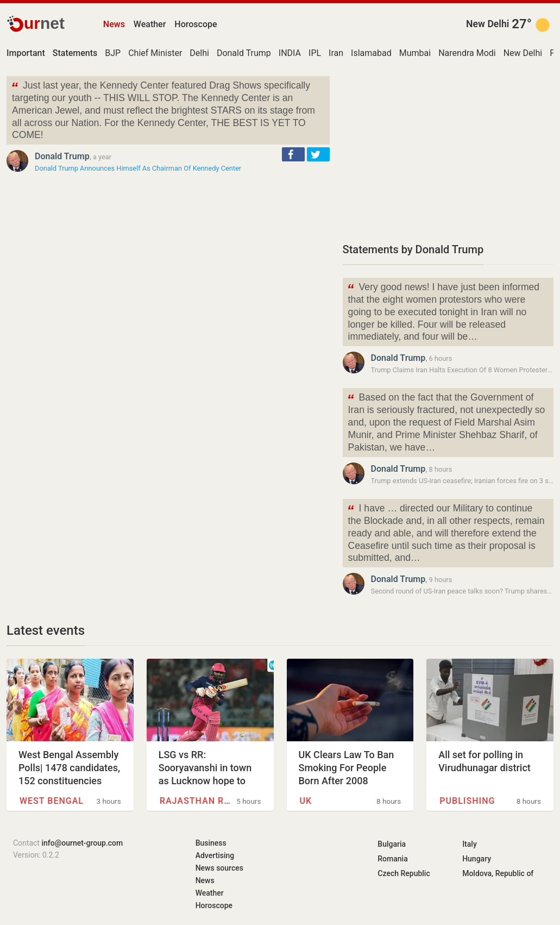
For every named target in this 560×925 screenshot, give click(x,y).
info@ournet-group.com (82, 843)
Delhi (199, 53)
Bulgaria (392, 844)
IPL (315, 53)
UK (306, 801)
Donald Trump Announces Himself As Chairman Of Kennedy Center (138, 168)
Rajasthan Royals (195, 801)
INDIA (290, 53)
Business (211, 843)
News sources (219, 868)
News (114, 24)
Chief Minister (155, 53)
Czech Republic (404, 873)
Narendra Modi (467, 53)
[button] (293, 154)
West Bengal (52, 801)
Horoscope (196, 24)
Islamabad (371, 53)
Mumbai (415, 53)
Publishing (467, 801)
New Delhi (487, 24)
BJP (113, 53)
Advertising (215, 855)
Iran (336, 53)
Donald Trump (244, 53)
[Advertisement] (448, 152)
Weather (150, 24)
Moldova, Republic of (498, 873)
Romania (392, 859)
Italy (470, 844)
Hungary (477, 859)
